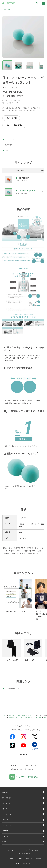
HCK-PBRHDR (23, 178)
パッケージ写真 (11, 118)
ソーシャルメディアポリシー (15, 858)
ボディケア (7, 10)
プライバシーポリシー (24, 854)
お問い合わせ (30, 858)
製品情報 (11, 715)
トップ (4, 715)
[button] (23, 803)
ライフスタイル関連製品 (23, 718)
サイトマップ (26, 850)
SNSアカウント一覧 (14, 850)
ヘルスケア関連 (21, 715)
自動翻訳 (39, 858)
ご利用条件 (35, 850)
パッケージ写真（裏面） (14, 125)
